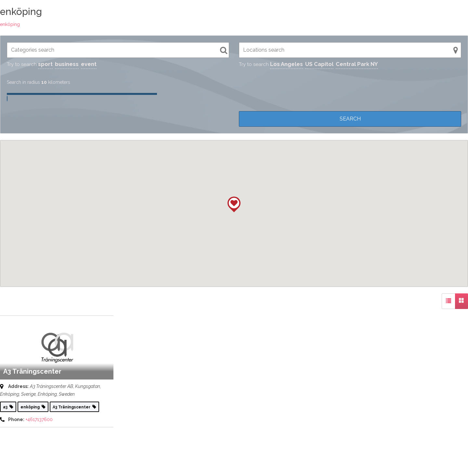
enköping (10, 24)
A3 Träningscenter (32, 371)
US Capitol (319, 64)
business (67, 64)
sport (45, 64)
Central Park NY (357, 64)
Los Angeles (286, 64)
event (89, 64)
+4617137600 (39, 419)
